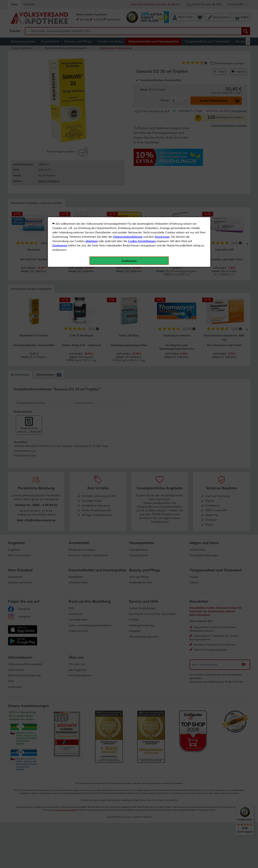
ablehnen (92, 93)
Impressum (162, 89)
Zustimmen (60, 97)
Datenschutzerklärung (128, 89)
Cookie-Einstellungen (142, 93)
